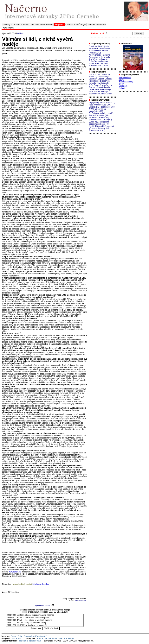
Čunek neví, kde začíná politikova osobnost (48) (99, 123)
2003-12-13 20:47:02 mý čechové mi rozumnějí (45, 625)
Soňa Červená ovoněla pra (100, 85)
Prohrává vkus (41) (97, 130)
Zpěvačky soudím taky (98, 61)
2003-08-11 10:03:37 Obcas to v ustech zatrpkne (45, 618)
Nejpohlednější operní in (99, 81)
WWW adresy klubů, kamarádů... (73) (97, 110)
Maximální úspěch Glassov (100, 79)
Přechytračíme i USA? (98, 66)
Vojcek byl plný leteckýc (99, 77)
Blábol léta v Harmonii (98, 63)
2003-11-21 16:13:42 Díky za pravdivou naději (45, 623)
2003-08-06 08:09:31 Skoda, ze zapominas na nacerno (45, 615)
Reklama (23, 641)
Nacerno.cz (17, 638)
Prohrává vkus (95, 53)
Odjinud (21, 33)
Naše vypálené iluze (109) (100, 105)
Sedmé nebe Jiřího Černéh (100, 94)
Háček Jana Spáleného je (100, 89)
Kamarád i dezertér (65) (99, 118)
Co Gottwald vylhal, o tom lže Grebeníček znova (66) (101, 114)
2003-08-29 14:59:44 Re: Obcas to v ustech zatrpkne (45, 620)
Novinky (6, 25)
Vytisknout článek (43, 606)
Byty (20, 636)
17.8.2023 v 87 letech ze (99, 75)
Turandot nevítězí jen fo (99, 83)
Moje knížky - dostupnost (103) (102, 107)
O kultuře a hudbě (20, 25)
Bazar (13, 636)
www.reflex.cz (15, 572)
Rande (40, 638)
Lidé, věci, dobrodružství (41, 25)
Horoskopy (69, 638)
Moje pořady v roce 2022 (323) (102, 103)
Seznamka (29, 636)
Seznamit (49, 638)
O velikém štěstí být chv (99, 46)
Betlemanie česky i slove (99, 49)
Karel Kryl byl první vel (98, 92)
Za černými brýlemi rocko (100, 57)
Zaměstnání (41, 636)
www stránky (8, 28)
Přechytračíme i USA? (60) (100, 120)
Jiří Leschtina (80, 601)
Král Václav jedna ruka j (99, 59)
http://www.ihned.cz (41, 584)
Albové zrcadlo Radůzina (99, 55)
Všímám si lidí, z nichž (98, 51)
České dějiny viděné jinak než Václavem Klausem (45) (101, 127)
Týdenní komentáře (97, 25)
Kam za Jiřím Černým (76, 25)
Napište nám (35, 641)
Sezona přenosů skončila (100, 87)
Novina (59, 638)
